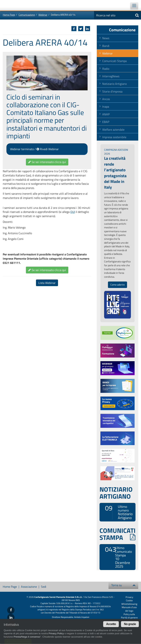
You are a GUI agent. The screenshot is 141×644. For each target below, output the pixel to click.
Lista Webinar (47, 283)
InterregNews (111, 76)
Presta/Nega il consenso (27, 637)
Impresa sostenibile (114, 137)
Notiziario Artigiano (114, 84)
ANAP (106, 114)
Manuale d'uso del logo (129, 609)
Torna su (123, 585)
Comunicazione (27, 15)
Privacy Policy (56, 633)
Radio (106, 69)
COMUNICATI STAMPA (117, 534)
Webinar (43, 15)
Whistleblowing (129, 604)
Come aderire (117, 285)
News (106, 38)
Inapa (106, 107)
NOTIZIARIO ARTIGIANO (116, 493)
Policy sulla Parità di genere (129, 616)
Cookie (129, 600)
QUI (73, 212)
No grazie (130, 624)
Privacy (129, 597)
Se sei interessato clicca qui (47, 162)
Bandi (106, 46)
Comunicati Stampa (114, 61)
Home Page (9, 15)
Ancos (106, 99)
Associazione (29, 587)
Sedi (44, 587)
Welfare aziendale (113, 130)
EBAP (106, 122)
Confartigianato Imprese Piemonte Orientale (13, 5)
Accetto (111, 624)
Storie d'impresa (112, 91)
